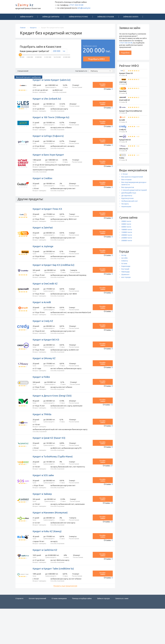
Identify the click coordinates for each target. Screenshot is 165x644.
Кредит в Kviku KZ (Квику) (47, 563)
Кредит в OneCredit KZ (45, 298)
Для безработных (129, 194)
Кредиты (33, 29)
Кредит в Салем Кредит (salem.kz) (52, 81)
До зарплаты (127, 197)
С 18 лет (125, 175)
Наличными (126, 208)
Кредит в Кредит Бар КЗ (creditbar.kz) (54, 278)
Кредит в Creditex (42, 186)
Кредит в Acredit (42, 318)
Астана (124, 264)
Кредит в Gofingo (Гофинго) (48, 141)
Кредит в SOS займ (43, 503)
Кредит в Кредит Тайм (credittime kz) (53, 603)
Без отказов (126, 181)
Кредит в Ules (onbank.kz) (47, 101)
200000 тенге (127, 236)
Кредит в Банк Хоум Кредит (48, 161)
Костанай (125, 270)
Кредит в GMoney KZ (44, 378)
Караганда (126, 267)
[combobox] (101, 72)
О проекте (19, 634)
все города (126, 278)
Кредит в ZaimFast (43, 238)
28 (112, 531)
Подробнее (125, 54)
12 (112, 426)
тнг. (64, 52)
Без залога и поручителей (132, 178)
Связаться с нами (122, 634)
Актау (124, 256)
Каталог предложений (37, 634)
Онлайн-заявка (105, 86)
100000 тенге (127, 231)
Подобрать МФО (96, 60)
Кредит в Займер (42, 523)
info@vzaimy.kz (84, 9)
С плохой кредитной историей (134, 191)
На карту (125, 205)
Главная (23, 29)
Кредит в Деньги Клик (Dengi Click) (52, 418)
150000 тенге (127, 233)
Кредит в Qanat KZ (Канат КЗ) (49, 463)
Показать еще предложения (65, 621)
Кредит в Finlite (41, 398)
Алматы (125, 262)
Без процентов (128, 188)
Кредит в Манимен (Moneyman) (50, 543)
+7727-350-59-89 (76, 6)
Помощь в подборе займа (82, 634)
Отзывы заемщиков (59, 634)
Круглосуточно (127, 199)
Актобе (124, 259)
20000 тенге (126, 222)
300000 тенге (127, 241)
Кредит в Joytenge (43, 258)
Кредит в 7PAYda (42, 438)
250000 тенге (127, 239)
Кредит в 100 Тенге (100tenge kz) (51, 121)
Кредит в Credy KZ (43, 338)
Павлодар (125, 273)
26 (112, 551)
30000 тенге (126, 225)
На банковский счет (130, 202)
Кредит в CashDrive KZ (45, 583)
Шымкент (125, 275)
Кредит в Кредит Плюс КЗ (47, 218)
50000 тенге (126, 228)
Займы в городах (103, 634)
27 (112, 491)
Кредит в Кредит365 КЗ (46, 358)
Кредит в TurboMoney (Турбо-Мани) (53, 483)
